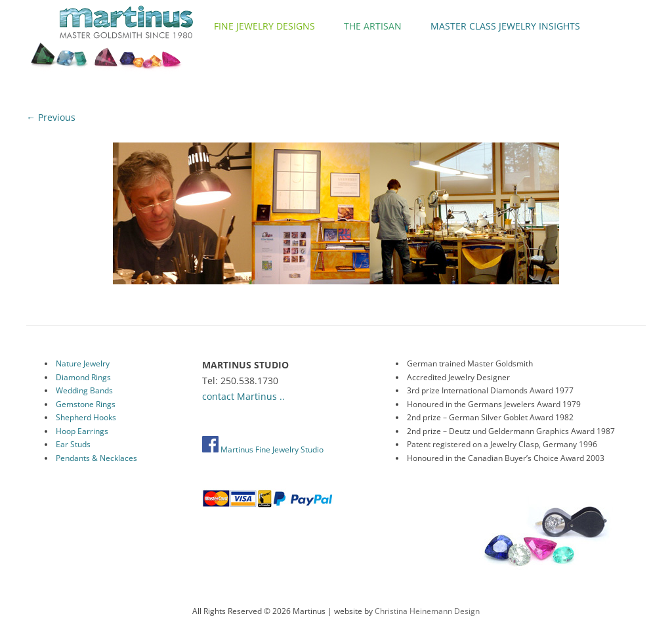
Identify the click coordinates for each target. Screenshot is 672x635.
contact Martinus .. (243, 396)
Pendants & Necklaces (96, 458)
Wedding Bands (84, 390)
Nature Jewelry (83, 363)
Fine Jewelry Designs (264, 26)
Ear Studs (73, 444)
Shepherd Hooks (86, 417)
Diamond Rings (83, 377)
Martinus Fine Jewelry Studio (263, 449)
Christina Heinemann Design (427, 611)
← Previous (51, 117)
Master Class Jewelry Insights (505, 26)
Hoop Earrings (82, 431)
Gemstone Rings (86, 404)
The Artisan (373, 26)
